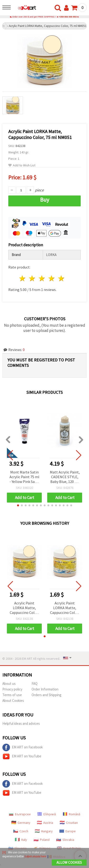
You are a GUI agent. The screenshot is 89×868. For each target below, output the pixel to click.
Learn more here (36, 856)
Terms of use (12, 695)
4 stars (52, 278)
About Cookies (13, 701)
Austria (45, 823)
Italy (21, 840)
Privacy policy (12, 689)
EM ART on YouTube (22, 756)
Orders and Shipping (47, 695)
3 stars (42, 278)
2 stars (32, 278)
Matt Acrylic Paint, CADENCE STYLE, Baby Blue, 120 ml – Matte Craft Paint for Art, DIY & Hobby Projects (65, 477)
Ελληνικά (47, 814)
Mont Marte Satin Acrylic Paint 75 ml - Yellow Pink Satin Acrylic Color (24, 477)
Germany (21, 823)
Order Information (45, 689)
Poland (42, 840)
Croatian (69, 823)
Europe (68, 831)
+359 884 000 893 (68, 17)
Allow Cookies (69, 862)
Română (71, 814)
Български (20, 814)
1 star (23, 278)
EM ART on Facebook (23, 747)
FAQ (35, 684)
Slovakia (65, 840)
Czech (21, 831)
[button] (18, 505)
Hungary (44, 831)
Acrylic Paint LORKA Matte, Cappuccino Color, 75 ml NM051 (24, 608)
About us (9, 684)
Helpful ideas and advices (21, 723)
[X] (4, 852)
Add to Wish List (22, 165)
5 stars (61, 278)
